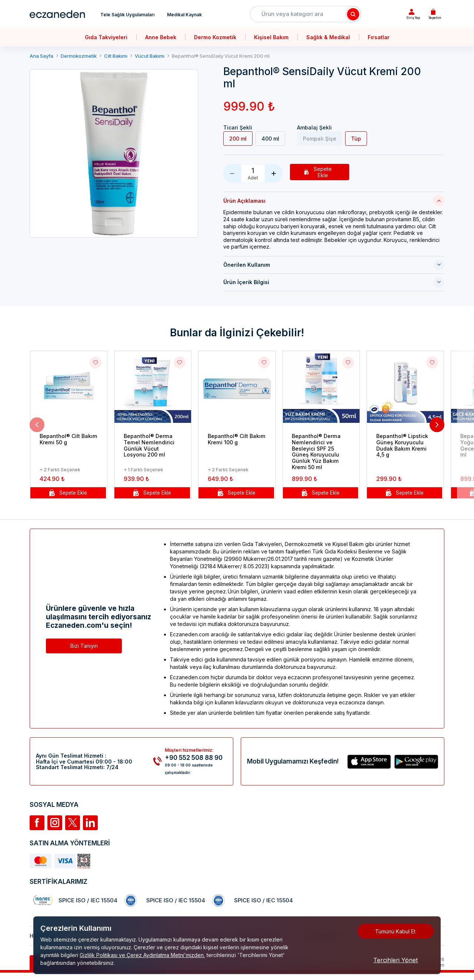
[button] (37, 425)
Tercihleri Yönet (395, 960)
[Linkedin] (90, 823)
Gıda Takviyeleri (106, 37)
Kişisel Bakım (271, 37)
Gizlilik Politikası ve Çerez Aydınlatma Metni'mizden (142, 955)
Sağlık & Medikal (328, 37)
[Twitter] (73, 823)
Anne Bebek (161, 37)
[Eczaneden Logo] (57, 14)
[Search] (353, 14)
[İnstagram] (55, 823)
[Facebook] (37, 823)
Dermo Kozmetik (215, 37)
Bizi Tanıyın (84, 646)
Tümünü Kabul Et (395, 931)
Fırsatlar (379, 37)
